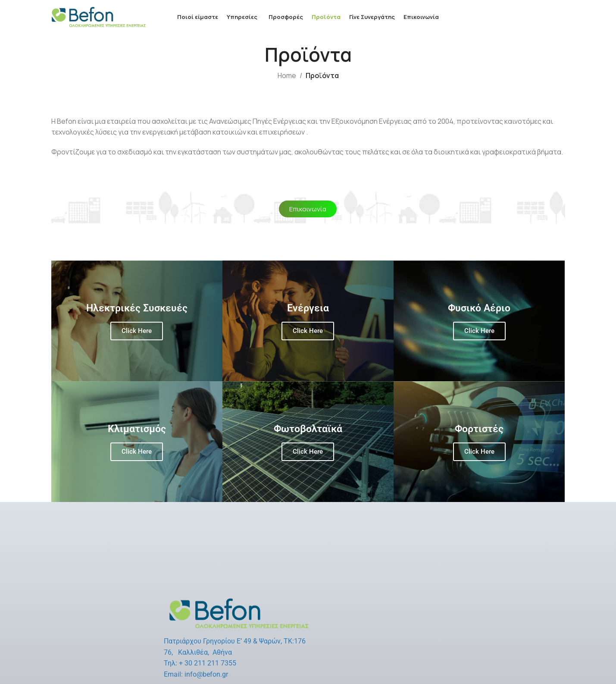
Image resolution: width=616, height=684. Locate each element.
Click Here (137, 331)
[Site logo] (99, 16)
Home (287, 75)
